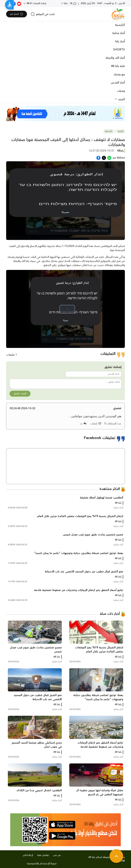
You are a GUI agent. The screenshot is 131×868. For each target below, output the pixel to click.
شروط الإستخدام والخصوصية (42, 864)
